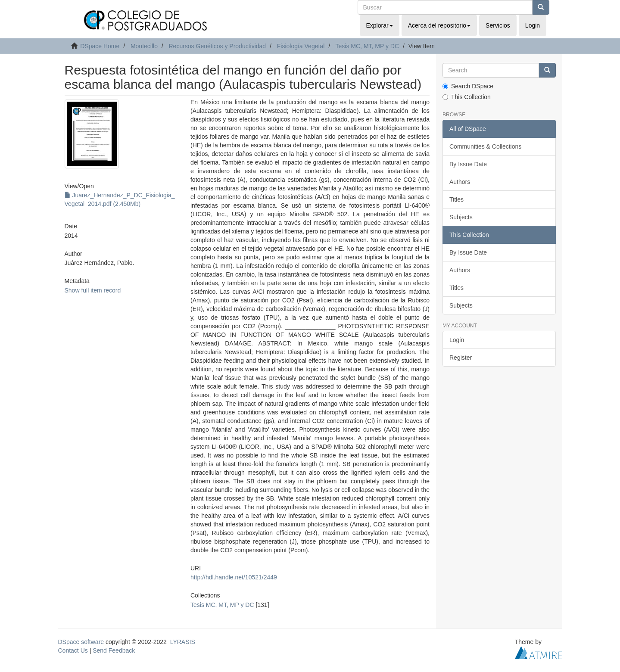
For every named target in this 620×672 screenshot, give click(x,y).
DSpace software (81, 642)
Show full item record (93, 290)
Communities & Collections (485, 146)
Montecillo (144, 46)
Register (461, 358)
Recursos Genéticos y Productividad (217, 46)
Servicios (498, 25)
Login (457, 340)
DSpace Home (100, 46)
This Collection (467, 97)
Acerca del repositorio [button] (439, 25)
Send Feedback (114, 650)
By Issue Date (468, 164)
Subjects (461, 217)
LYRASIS (183, 642)
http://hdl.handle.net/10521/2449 (234, 577)
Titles (456, 199)
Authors (460, 182)
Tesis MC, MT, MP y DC (368, 46)
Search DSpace (468, 86)
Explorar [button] (380, 25)
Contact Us (73, 650)
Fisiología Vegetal (301, 46)
